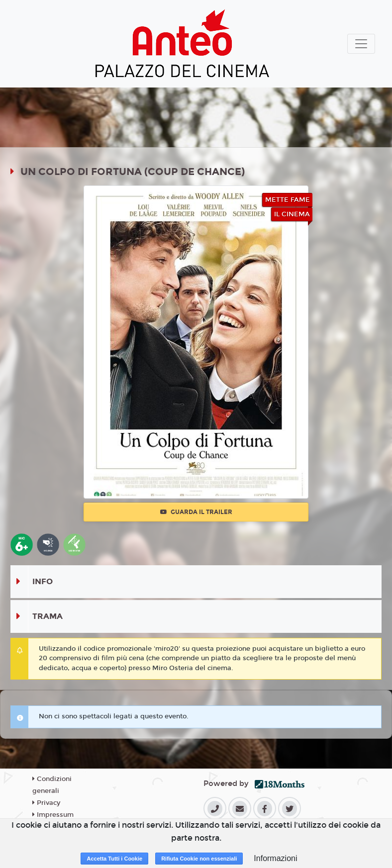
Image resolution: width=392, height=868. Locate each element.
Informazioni (275, 858)
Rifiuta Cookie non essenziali (199, 859)
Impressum (53, 815)
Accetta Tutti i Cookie (114, 859)
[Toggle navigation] (361, 44)
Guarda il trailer (196, 512)
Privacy (46, 803)
